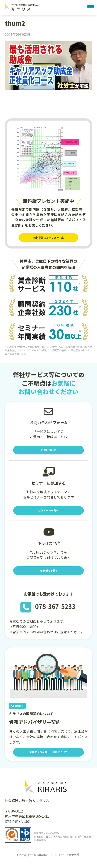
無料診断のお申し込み (48, 238)
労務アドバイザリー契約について (48, 758)
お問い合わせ (48, 452)
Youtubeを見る (49, 575)
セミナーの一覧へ (48, 513)
